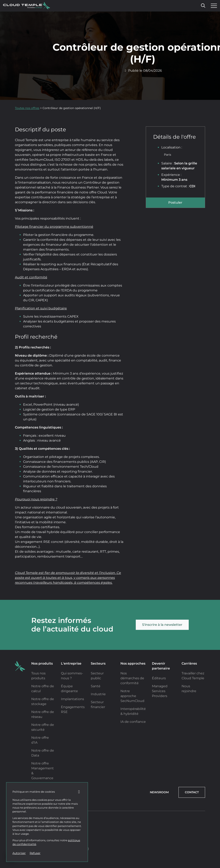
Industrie (98, 694)
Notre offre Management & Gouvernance (43, 771)
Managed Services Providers (160, 691)
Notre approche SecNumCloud (132, 696)
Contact (192, 792)
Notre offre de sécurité (43, 727)
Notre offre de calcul (43, 689)
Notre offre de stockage (43, 701)
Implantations (72, 699)
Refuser (35, 853)
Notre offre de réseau (43, 714)
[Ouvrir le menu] (213, 6)
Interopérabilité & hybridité (133, 711)
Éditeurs (159, 678)
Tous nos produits (38, 676)
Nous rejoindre (189, 689)
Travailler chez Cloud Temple (193, 676)
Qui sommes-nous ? (72, 676)
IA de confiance (133, 722)
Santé (96, 686)
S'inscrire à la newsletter (162, 625)
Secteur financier (98, 705)
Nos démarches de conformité (132, 678)
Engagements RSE (73, 709)
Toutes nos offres (27, 108)
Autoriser (19, 853)
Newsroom (159, 792)
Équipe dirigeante (69, 689)
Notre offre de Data (43, 753)
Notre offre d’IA (40, 740)
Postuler (175, 202)
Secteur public (97, 676)
